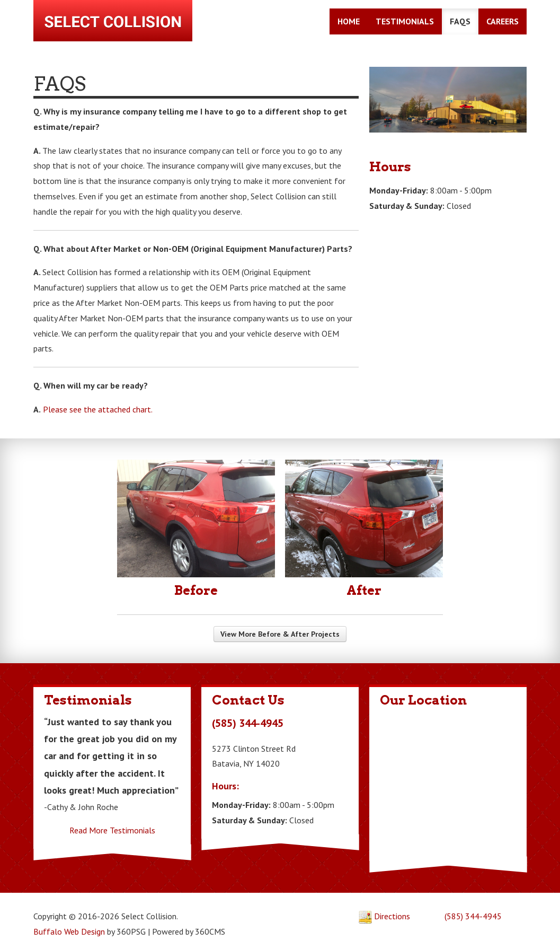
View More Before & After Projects (280, 620)
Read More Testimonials (111, 816)
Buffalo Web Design (67, 918)
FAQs (462, 23)
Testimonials (407, 23)
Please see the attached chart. (96, 394)
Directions (385, 902)
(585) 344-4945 (475, 902)
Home (351, 23)
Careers (505, 23)
